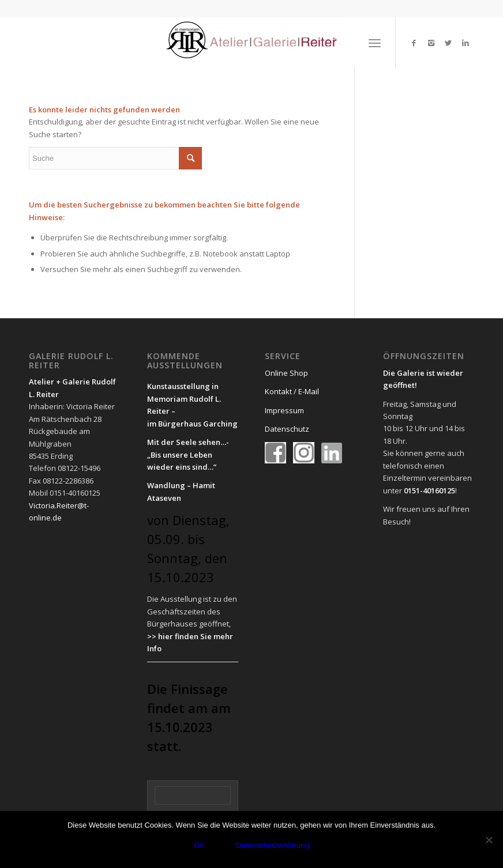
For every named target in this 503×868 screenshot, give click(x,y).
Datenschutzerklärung (272, 845)
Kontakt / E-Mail (292, 391)
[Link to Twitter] (448, 43)
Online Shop (286, 373)
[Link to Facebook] (414, 43)
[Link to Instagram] (431, 43)
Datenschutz (287, 429)
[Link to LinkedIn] (466, 43)
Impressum (284, 410)
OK (199, 845)
